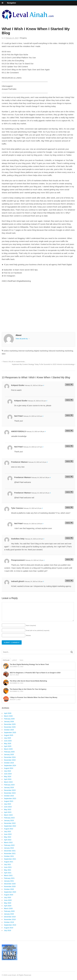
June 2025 (8, 741)
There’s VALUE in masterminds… (14, 362)
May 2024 (8, 776)
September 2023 (10, 798)
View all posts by (23, 339)
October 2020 (9, 889)
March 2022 (8, 842)
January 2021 (9, 881)
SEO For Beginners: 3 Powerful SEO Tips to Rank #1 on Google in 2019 (35, 673)
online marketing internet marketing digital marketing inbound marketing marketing (38, 351)
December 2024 (10, 757)
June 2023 (8, 807)
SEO (4, 354)
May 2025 (8, 743)
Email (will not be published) (38, 630)
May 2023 (8, 809)
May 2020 (8, 903)
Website (28, 635)
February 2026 (9, 719)
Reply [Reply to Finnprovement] (68, 559)
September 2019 (10, 925)
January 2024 (9, 787)
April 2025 (8, 746)
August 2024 (9, 768)
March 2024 (8, 782)
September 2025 (10, 733)
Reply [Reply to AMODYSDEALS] (68, 431)
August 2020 (9, 895)
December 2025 (10, 724)
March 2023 (8, 815)
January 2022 (9, 848)
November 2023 (10, 793)
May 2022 (8, 837)
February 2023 (9, 818)
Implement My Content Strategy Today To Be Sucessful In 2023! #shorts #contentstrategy (44, 364)
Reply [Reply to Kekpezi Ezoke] (68, 385)
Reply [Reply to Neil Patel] (68, 415)
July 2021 (7, 864)
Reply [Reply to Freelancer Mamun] (68, 461)
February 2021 (9, 878)
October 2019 (9, 922)
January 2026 (9, 722)
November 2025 (10, 727)
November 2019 (10, 919)
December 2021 (10, 851)
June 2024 (8, 774)
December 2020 (10, 884)
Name (31, 625)
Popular (6, 660)
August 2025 (9, 735)
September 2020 (10, 892)
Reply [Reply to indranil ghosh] (68, 581)
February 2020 (9, 911)
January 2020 (9, 914)
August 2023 (9, 801)
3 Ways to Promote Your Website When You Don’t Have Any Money (33, 697)
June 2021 (8, 867)
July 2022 (7, 831)
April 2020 (8, 906)
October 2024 (9, 763)
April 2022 (8, 840)
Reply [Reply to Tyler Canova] (68, 507)
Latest (15, 660)
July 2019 (7, 930)
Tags (21, 660)
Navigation (11, 3)
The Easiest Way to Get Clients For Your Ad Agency (28, 689)
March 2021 (8, 875)
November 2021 (10, 853)
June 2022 (8, 834)
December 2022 (10, 823)
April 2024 (8, 779)
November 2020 (10, 886)
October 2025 (9, 730)
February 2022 (9, 845)
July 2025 (7, 738)
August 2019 (9, 928)
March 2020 (8, 908)
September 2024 (10, 765)
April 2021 (8, 873)
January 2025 (9, 754)
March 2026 (8, 716)
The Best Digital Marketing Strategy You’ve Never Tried (29, 664)
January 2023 (9, 820)
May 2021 (8, 870)
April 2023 (8, 812)
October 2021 (9, 856)
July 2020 (7, 897)
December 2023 (10, 790)
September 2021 (10, 859)
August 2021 (9, 862)
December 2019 (10, 917)
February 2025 (9, 752)
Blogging (23, 38)
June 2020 (8, 900)
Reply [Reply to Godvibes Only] (68, 538)
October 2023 (9, 796)
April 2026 (8, 713)
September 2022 (10, 826)
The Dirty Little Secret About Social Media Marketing (28, 681)
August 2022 (9, 829)
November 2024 (10, 760)
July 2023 (7, 804)
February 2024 (9, 785)
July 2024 (7, 771)
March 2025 (8, 749)
